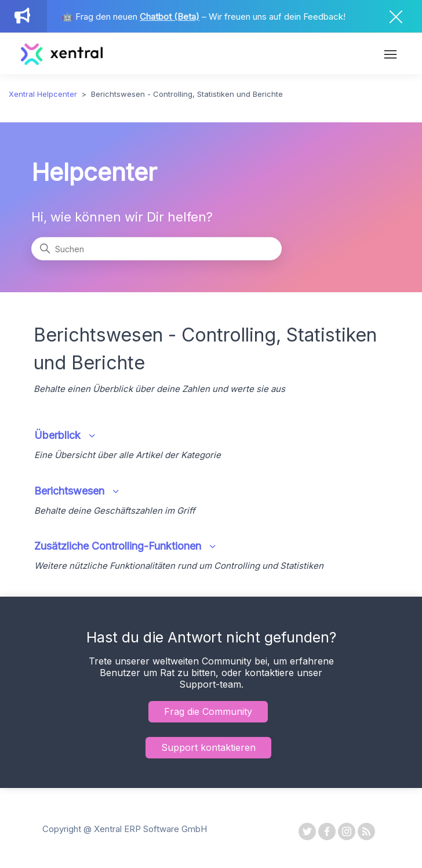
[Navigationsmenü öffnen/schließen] (390, 56)
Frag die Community (208, 711)
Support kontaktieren (208, 747)
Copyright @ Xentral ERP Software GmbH (125, 829)
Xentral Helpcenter (43, 94)
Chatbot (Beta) (170, 17)
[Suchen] (156, 249)
